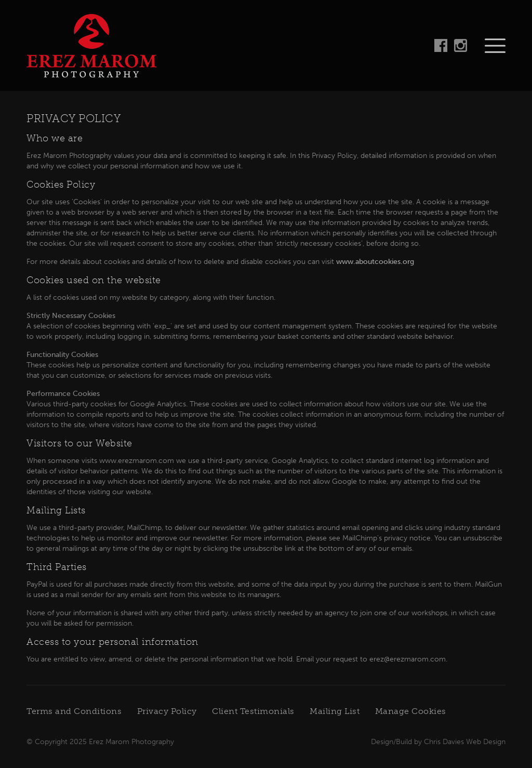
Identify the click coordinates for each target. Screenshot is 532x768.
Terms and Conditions (74, 711)
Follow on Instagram (461, 45)
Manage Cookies (411, 711)
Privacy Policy (167, 711)
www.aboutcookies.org (375, 261)
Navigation (495, 46)
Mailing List (335, 711)
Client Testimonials (253, 711)
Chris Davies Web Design (465, 742)
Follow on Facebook (441, 45)
